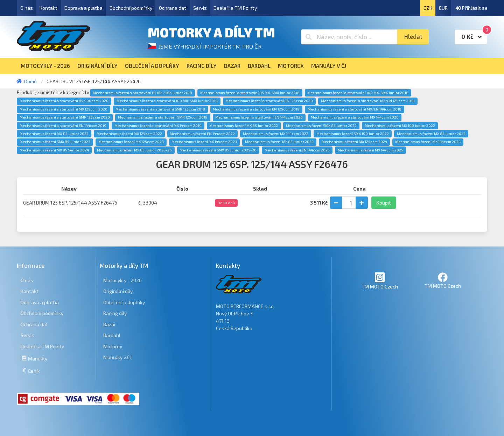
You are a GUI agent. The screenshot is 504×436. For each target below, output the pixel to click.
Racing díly (115, 313)
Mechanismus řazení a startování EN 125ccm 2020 (269, 101)
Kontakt (48, 8)
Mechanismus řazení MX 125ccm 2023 (131, 142)
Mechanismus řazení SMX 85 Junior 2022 (321, 126)
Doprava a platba (83, 8)
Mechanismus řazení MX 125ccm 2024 (354, 142)
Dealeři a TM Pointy (235, 8)
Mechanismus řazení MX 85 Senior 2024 (54, 150)
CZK (428, 8)
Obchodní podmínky (131, 8)
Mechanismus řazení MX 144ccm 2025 (370, 150)
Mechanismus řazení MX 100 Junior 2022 (400, 126)
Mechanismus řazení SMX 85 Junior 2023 (55, 142)
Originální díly (118, 291)
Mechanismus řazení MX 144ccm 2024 (428, 142)
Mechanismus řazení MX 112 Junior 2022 (54, 134)
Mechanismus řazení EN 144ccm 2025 (297, 150)
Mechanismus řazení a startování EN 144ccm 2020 (259, 117)
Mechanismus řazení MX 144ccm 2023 (204, 142)
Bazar (110, 324)
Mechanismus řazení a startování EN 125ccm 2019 (256, 109)
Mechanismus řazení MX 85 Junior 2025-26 (134, 150)
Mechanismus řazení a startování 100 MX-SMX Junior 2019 (167, 101)
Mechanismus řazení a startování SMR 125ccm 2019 (163, 117)
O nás (27, 8)
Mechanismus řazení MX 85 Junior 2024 (279, 142)
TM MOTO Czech (380, 281)
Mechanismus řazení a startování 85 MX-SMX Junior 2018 (250, 93)
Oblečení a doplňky (124, 302)
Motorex (113, 346)
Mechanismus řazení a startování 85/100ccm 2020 (64, 101)
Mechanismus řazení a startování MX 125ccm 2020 (64, 109)
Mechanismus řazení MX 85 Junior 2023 (431, 134)
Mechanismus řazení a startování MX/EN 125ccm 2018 (368, 101)
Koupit (384, 203)
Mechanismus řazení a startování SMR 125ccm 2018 (160, 109)
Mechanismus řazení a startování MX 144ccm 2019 (158, 126)
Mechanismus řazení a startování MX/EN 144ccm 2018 (355, 109)
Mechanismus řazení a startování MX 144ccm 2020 (355, 117)
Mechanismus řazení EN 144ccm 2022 (202, 134)
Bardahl (112, 335)
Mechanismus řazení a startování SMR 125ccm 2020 (65, 117)
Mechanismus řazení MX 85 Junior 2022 (244, 126)
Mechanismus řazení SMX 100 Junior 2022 (353, 134)
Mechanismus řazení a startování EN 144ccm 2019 (63, 126)
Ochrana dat (173, 8)
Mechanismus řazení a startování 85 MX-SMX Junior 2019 (142, 93)
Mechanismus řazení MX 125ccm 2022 (129, 134)
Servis (200, 8)
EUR (443, 8)
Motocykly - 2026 (122, 280)
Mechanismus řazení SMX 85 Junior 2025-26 (218, 150)
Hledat (413, 37)
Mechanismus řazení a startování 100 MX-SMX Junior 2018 (358, 93)
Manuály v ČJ (117, 357)
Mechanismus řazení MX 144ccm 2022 (276, 134)
